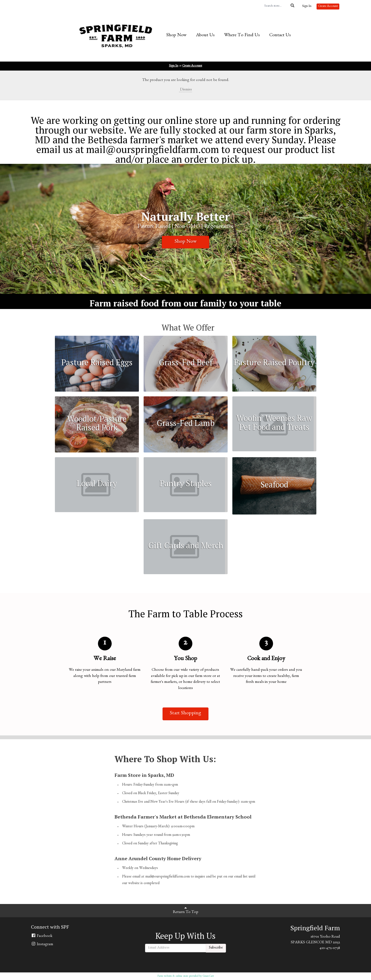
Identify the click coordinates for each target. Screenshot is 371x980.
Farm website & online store (173, 976)
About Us (205, 36)
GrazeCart (208, 976)
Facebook (42, 936)
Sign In (307, 6)
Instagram (42, 944)
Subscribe (216, 948)
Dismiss (185, 90)
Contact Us (280, 36)
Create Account (328, 6)
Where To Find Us (242, 36)
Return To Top (186, 910)
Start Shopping (185, 714)
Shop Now (176, 36)
